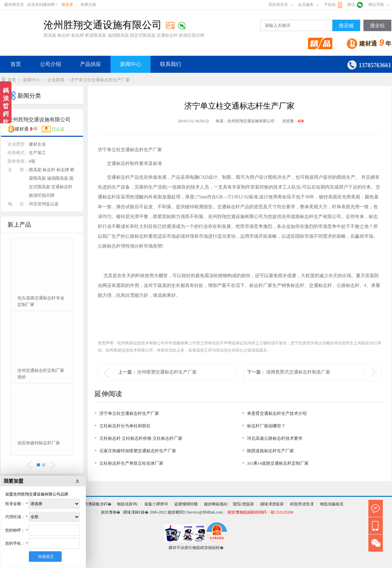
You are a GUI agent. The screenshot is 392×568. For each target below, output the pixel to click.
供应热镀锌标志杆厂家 (39, 443)
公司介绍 (51, 64)
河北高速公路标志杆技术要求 (275, 438)
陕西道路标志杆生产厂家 (270, 451)
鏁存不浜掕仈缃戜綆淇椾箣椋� (196, 548)
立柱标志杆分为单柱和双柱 (125, 426)
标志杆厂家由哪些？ (266, 426)
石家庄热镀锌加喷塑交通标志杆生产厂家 (138, 451)
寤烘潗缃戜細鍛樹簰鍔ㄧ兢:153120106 (260, 512)
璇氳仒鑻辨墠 (156, 504)
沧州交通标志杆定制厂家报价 (41, 374)
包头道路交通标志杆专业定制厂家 (41, 301)
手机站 (330, 5)
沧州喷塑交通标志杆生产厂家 (167, 372)
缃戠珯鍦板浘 (332, 504)
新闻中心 (131, 64)
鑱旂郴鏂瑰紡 (216, 504)
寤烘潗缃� (111, 512)
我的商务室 (278, 5)
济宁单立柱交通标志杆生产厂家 (129, 413)
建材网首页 (14, 5)
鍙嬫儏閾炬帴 (186, 504)
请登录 (67, 5)
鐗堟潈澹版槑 (272, 504)
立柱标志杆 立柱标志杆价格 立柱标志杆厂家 (141, 438)
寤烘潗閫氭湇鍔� (96, 504)
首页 (16, 64)
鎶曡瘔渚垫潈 (302, 504)
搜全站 (377, 26)
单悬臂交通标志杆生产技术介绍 (277, 413)
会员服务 (306, 5)
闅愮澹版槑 (243, 504)
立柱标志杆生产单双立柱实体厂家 (131, 463)
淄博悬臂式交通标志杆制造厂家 (298, 372)
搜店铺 (346, 26)
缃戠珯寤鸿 (127, 504)
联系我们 (171, 64)
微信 (351, 5)
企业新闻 (56, 80)
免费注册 (88, 5)
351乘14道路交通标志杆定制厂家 (278, 463)
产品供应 (91, 64)
